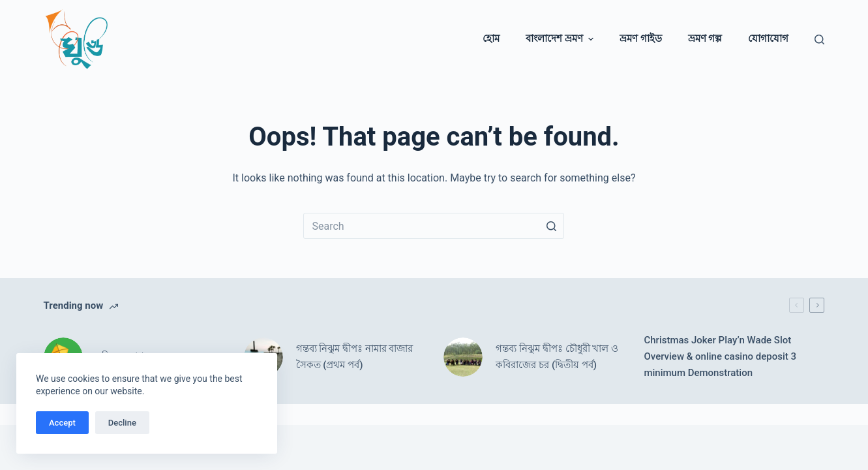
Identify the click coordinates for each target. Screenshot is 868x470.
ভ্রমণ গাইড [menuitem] (641, 39)
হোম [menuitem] (491, 39)
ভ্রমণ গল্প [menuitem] (705, 39)
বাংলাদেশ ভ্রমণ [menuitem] (561, 39)
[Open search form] (819, 39)
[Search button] (551, 226)
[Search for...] (434, 226)
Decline (122, 423)
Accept (62, 423)
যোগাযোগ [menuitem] (768, 39)
